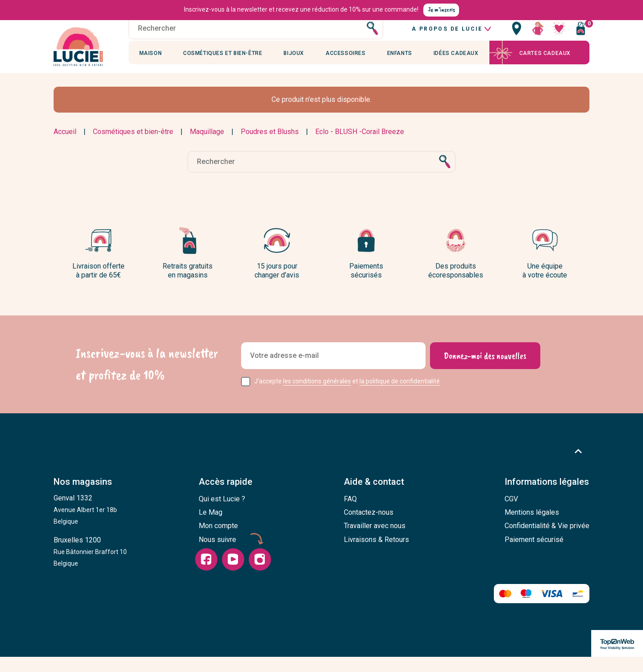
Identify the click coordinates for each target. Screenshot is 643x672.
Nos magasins (83, 497)
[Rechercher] (256, 38)
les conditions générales (317, 397)
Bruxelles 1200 (90, 567)
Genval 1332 (85, 525)
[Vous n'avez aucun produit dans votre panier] (580, 38)
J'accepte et (347, 397)
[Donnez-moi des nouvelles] (485, 371)
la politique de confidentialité (400, 397)
